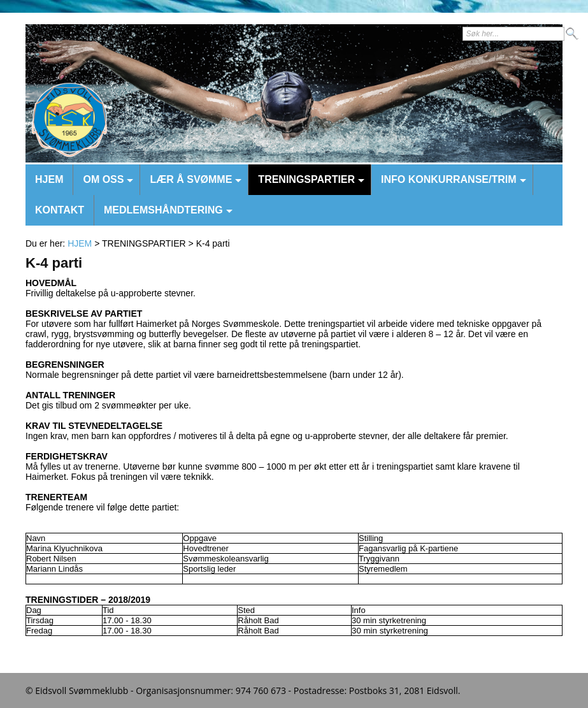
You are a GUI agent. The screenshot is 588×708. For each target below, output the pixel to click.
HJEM (49, 179)
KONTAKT (60, 210)
